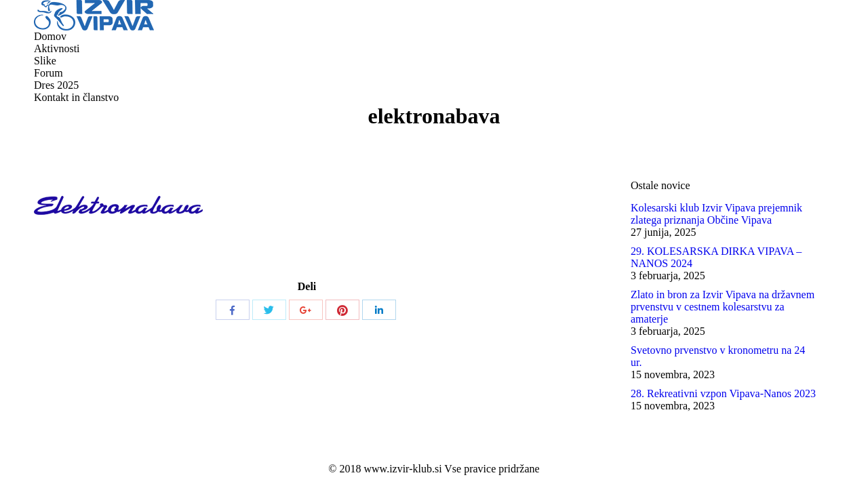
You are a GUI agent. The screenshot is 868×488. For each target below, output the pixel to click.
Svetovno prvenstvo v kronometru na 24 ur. (718, 356)
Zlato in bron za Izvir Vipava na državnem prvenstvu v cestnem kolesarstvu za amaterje (723, 307)
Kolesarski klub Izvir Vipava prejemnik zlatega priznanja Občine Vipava (716, 214)
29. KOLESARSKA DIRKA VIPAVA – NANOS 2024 (716, 257)
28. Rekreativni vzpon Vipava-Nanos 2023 (723, 393)
